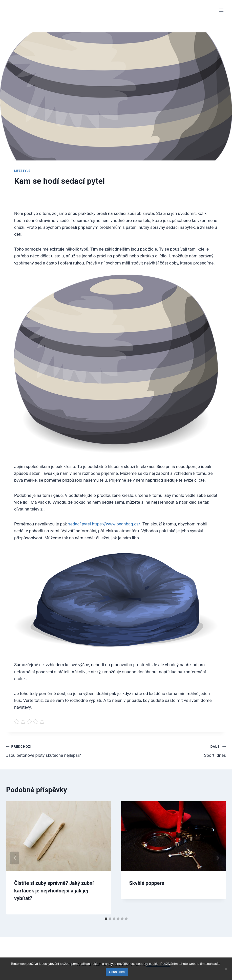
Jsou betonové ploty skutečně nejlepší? (59, 750)
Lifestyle (22, 171)
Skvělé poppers (147, 883)
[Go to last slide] (15, 858)
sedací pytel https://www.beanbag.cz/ (104, 524)
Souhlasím (117, 972)
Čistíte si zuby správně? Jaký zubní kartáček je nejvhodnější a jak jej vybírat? (54, 891)
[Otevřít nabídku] (221, 10)
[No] (226, 969)
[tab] (106, 919)
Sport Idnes (173, 750)
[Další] (217, 858)
